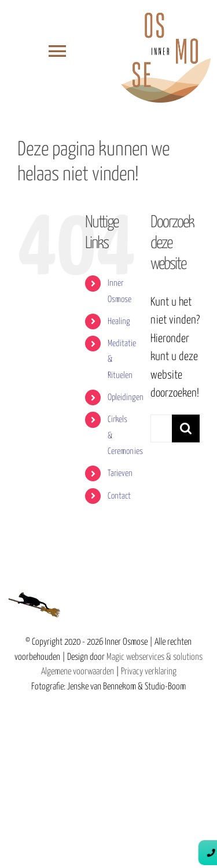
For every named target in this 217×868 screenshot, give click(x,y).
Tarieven (120, 473)
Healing (119, 322)
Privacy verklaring (149, 672)
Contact (119, 496)
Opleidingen (126, 397)
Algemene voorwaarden (78, 672)
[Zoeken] (186, 428)
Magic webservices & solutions (155, 657)
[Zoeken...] (161, 428)
